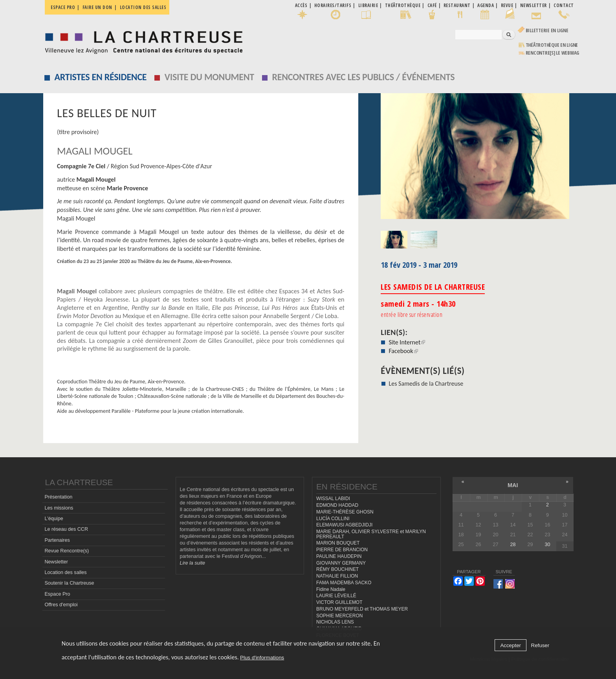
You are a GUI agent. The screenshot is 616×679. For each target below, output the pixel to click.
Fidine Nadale (331, 589)
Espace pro (63, 7)
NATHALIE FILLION (337, 576)
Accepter (511, 645)
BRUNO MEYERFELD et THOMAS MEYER (362, 609)
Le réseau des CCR (66, 529)
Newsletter (56, 562)
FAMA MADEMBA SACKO (344, 583)
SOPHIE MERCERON (339, 616)
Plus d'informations (262, 658)
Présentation (58, 497)
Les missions (59, 508)
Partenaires (57, 540)
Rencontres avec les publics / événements (363, 77)
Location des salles (143, 7)
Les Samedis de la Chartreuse (426, 384)
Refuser (540, 645)
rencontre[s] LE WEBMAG (553, 53)
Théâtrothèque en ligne (552, 45)
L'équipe (54, 519)
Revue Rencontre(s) (67, 551)
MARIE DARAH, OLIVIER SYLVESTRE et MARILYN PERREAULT (371, 534)
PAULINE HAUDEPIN (339, 556)
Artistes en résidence (101, 77)
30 (547, 545)
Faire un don (97, 7)
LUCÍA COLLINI (333, 519)
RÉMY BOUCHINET (337, 569)
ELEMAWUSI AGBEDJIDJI (344, 525)
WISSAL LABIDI (333, 499)
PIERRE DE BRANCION (342, 550)
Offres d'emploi (61, 605)
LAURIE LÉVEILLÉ (336, 596)
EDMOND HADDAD (337, 505)
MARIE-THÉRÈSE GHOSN (345, 512)
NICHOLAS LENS (335, 622)
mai (513, 485)
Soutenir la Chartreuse (69, 583)
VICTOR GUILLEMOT (339, 602)
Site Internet (407, 342)
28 (513, 545)
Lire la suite (192, 563)
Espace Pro (57, 594)
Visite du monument (209, 77)
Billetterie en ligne (547, 30)
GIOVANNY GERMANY (341, 563)
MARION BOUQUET (338, 543)
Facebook (403, 351)
